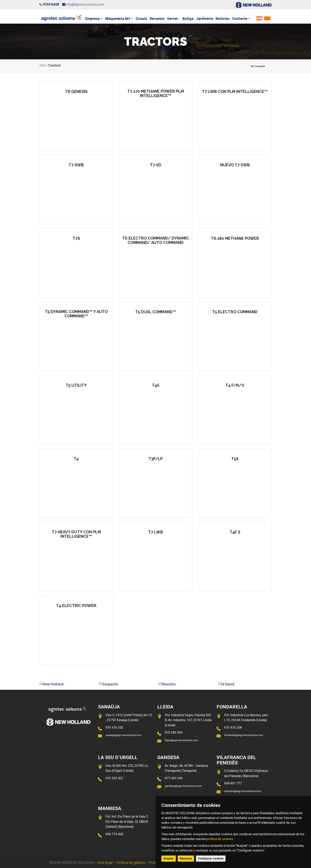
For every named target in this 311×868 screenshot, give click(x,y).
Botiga (188, 19)
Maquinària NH (119, 19)
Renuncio (186, 858)
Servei (173, 19)
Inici (42, 65)
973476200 (51, 4)
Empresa (94, 19)
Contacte (241, 19)
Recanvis (157, 19)
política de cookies (220, 839)
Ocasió (141, 19)
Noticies (223, 19)
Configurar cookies (211, 858)
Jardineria (204, 19)
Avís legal (105, 863)
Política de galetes (131, 863)
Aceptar (169, 858)
